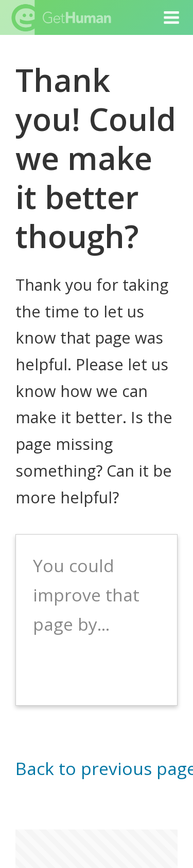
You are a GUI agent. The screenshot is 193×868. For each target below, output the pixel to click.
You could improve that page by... (86, 595)
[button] (172, 17)
